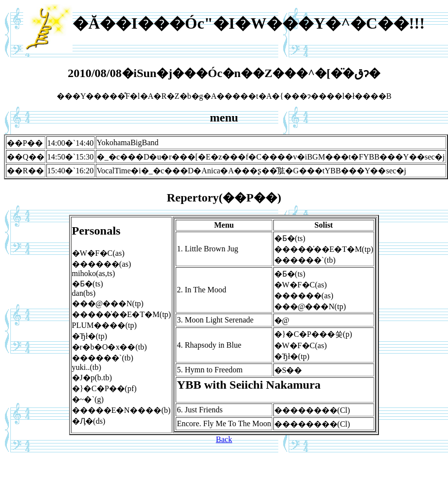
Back (224, 439)
